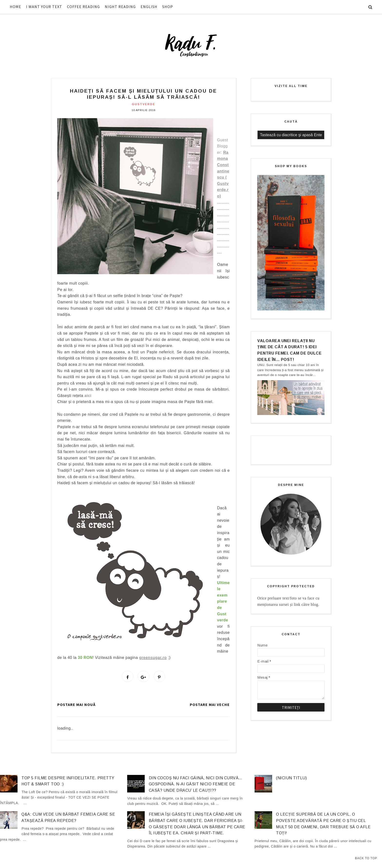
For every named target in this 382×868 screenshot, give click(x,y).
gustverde (143, 104)
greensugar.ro (153, 658)
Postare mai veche (210, 706)
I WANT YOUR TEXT (44, 7)
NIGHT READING (120, 7)
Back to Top (366, 858)
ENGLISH (149, 7)
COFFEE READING (83, 7)
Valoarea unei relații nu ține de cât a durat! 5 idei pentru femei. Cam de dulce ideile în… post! (289, 350)
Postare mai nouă (76, 706)
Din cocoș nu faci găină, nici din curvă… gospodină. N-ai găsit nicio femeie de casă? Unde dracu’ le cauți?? (196, 786)
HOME (15, 7)
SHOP (168, 7)
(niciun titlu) (291, 780)
